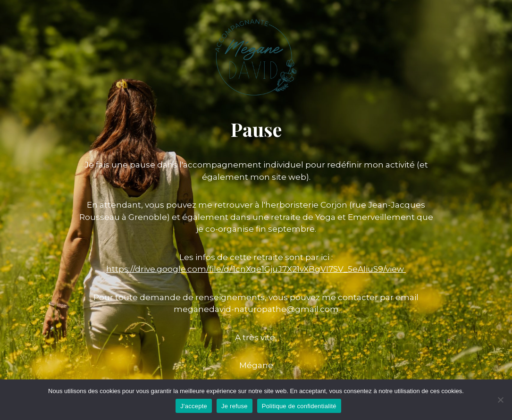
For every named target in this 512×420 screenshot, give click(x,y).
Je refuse (235, 406)
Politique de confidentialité (299, 406)
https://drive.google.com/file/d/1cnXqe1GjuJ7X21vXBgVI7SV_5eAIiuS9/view (256, 269)
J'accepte (194, 406)
